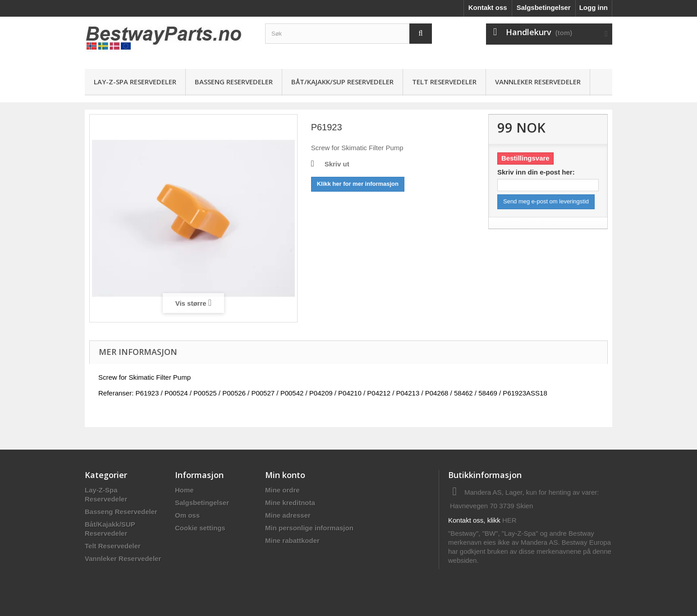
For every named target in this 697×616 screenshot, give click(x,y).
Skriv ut (337, 164)
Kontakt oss (488, 7)
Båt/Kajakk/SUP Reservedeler (342, 82)
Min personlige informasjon (309, 528)
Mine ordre (282, 490)
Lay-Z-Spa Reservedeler (135, 82)
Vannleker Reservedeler (538, 82)
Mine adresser (288, 515)
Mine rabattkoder (292, 540)
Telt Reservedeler (444, 82)
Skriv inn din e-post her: (536, 172)
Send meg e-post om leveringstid (546, 201)
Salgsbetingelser (544, 7)
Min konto (285, 475)
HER (509, 520)
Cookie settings (200, 528)
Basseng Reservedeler (234, 82)
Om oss (187, 515)
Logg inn (594, 7)
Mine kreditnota (290, 503)
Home (184, 490)
